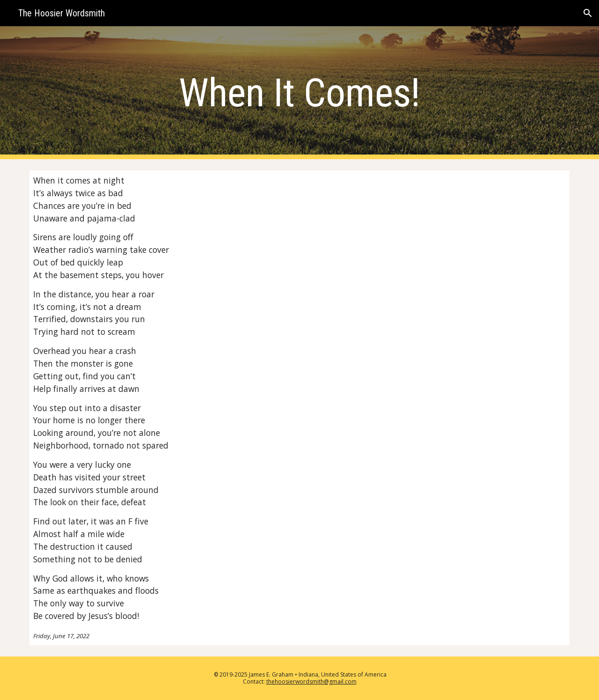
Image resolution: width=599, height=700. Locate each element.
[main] (299, 93)
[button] (588, 13)
